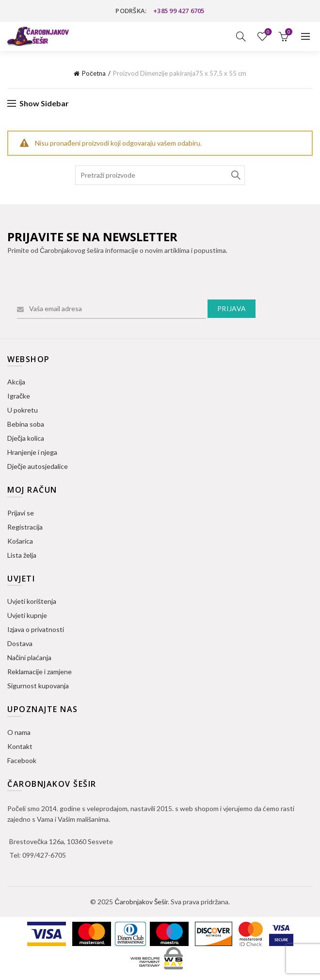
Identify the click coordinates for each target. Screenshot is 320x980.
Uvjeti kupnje (27, 615)
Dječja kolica (26, 438)
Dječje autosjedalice (38, 466)
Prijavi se (21, 513)
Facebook (22, 760)
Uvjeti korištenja (32, 601)
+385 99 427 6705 (179, 11)
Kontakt (20, 746)
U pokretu (23, 410)
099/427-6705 (44, 855)
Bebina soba (26, 424)
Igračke (19, 396)
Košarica (20, 541)
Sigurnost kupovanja (38, 686)
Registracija (25, 527)
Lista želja (267, 32)
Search (235, 175)
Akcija (16, 382)
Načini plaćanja (29, 657)
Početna (94, 73)
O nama (19, 732)
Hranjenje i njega (32, 452)
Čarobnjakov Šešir (141, 902)
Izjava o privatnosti (36, 629)
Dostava (20, 643)
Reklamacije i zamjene (40, 672)
